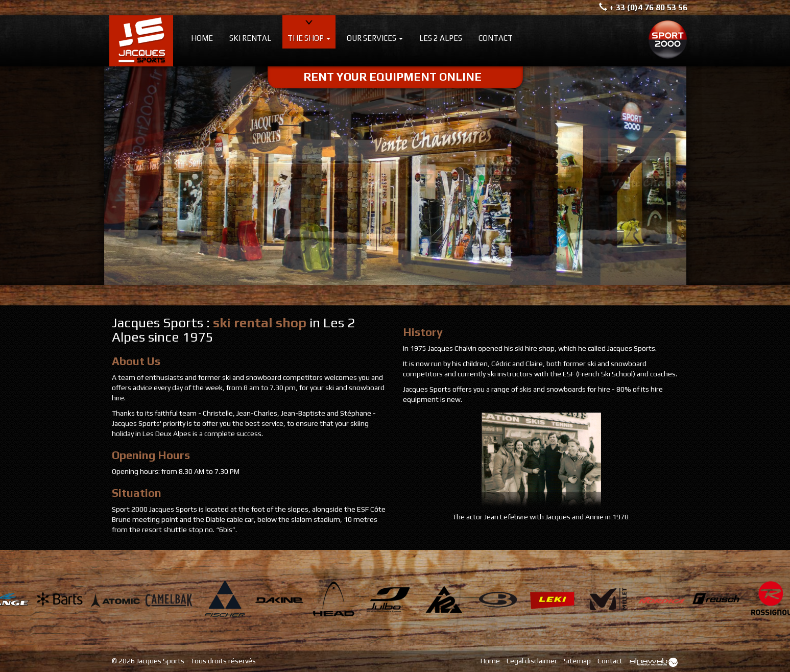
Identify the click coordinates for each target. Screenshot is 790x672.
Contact (496, 38)
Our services (375, 38)
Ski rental (250, 38)
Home (202, 38)
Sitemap (577, 661)
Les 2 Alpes (441, 38)
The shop (309, 38)
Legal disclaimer (532, 661)
